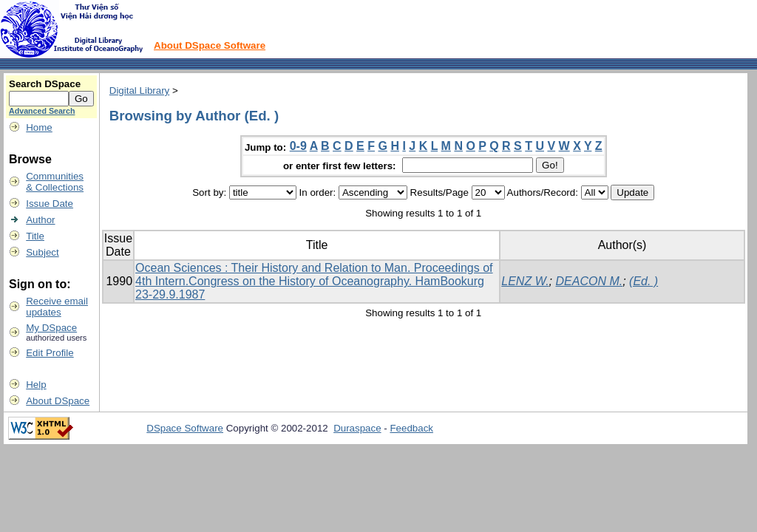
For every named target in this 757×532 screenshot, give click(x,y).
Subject (42, 252)
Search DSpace (45, 84)
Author (40, 220)
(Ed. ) (644, 281)
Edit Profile (50, 353)
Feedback (411, 428)
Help (36, 385)
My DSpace (51, 328)
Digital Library (139, 91)
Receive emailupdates (57, 307)
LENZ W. (525, 281)
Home (39, 127)
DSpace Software (185, 428)
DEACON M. (589, 281)
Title (35, 236)
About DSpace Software (210, 45)
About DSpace (58, 401)
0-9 (298, 146)
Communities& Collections (55, 182)
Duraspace (357, 428)
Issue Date (50, 204)
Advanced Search (42, 111)
